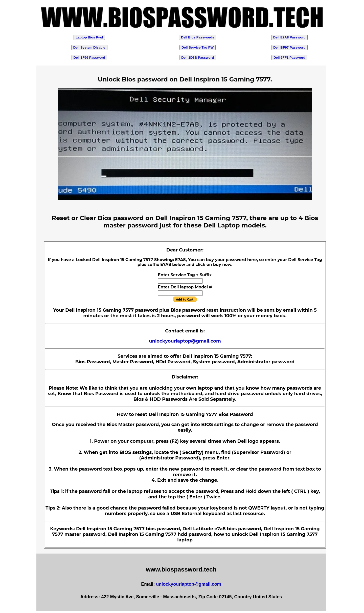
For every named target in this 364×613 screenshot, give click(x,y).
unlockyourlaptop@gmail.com (185, 341)
